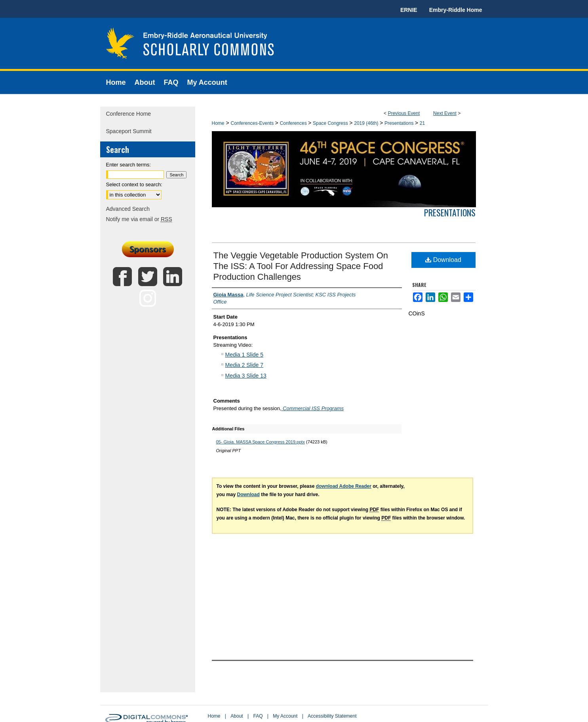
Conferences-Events (253, 123)
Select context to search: (134, 184)
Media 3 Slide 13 (246, 376)
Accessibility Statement (332, 716)
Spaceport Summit (129, 131)
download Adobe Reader (344, 486)
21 (422, 123)
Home (218, 123)
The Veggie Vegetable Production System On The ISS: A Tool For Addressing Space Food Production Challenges (301, 266)
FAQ (258, 716)
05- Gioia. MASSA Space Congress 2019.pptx (261, 442)
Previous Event (404, 113)
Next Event (445, 113)
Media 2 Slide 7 (245, 365)
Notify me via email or (139, 219)
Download (443, 260)
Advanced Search (128, 209)
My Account (285, 716)
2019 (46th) (367, 123)
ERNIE (409, 10)
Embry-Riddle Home (456, 10)
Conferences (294, 123)
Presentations (400, 123)
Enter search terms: (128, 165)
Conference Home (129, 114)
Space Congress (331, 123)
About (237, 716)
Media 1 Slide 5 (245, 355)
